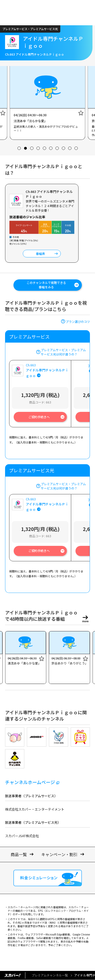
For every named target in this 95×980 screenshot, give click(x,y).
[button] (19, 148)
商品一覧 (19, 854)
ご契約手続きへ (39, 417)
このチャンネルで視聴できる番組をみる (46, 285)
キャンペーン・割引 (59, 854)
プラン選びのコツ (78, 321)
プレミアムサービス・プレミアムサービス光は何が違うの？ (63, 352)
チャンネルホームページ (30, 782)
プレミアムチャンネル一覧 (50, 975)
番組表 (41, 253)
